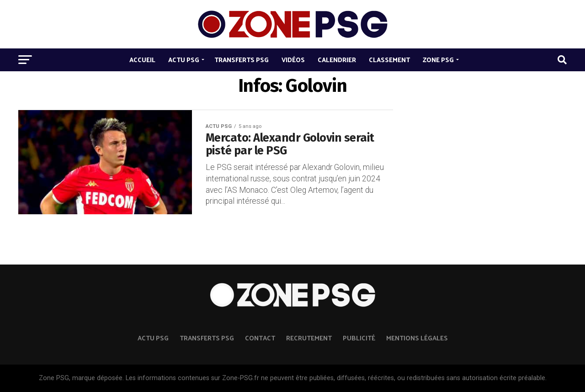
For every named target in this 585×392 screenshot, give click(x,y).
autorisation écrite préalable (504, 378)
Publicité (359, 338)
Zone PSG (438, 60)
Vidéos (293, 60)
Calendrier (337, 60)
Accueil (142, 60)
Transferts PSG (242, 60)
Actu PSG (184, 60)
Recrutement (309, 338)
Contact (260, 338)
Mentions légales (417, 338)
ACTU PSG (153, 338)
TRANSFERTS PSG (207, 338)
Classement (389, 60)
